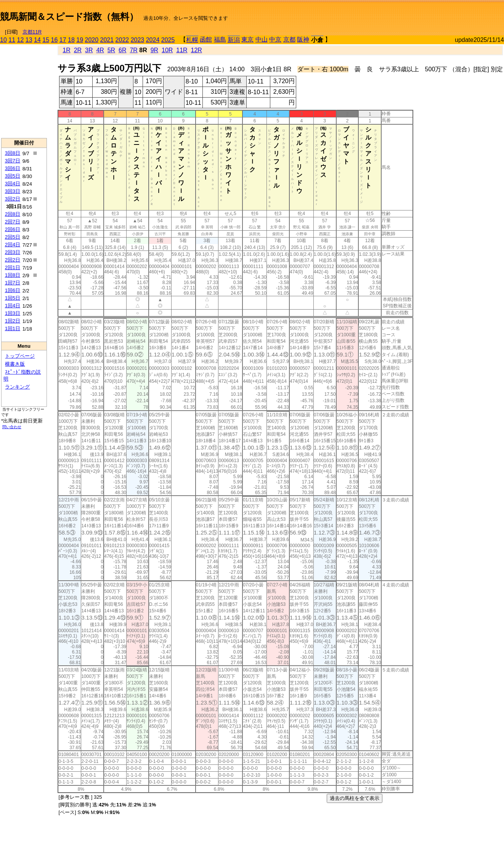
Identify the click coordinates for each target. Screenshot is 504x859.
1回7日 (13, 283)
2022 (122, 40)
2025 (168, 40)
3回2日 (13, 199)
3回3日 (13, 191)
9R (154, 50)
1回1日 (13, 328)
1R (66, 50)
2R (78, 50)
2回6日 (13, 229)
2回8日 (13, 214)
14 (37, 40)
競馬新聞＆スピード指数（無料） (69, 17)
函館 (206, 39)
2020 (92, 40)
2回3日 (13, 252)
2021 (107, 40)
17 (63, 40)
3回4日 (13, 184)
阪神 (303, 39)
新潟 (234, 40)
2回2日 (13, 260)
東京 (247, 39)
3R (89, 50)
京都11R (32, 32)
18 (71, 40)
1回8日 (13, 275)
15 (46, 40)
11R (182, 50)
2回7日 (13, 222)
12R (197, 50)
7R (133, 50)
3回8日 (13, 153)
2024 (153, 40)
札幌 (192, 40)
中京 (275, 39)
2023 (138, 40)
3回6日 (13, 168)
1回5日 (13, 298)
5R (111, 50)
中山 (262, 39)
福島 (220, 39)
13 (29, 40)
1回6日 (13, 290)
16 (55, 40)
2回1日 (13, 267)
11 (12, 40)
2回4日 (13, 245)
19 (80, 40)
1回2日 (13, 321)
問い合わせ (12, 427)
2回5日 (13, 237)
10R (167, 50)
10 (3, 40)
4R (100, 50)
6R (122, 50)
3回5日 (13, 176)
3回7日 (13, 161)
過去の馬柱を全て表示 (355, 798)
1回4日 (13, 306)
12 (21, 40)
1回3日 (13, 313)
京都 (289, 39)
